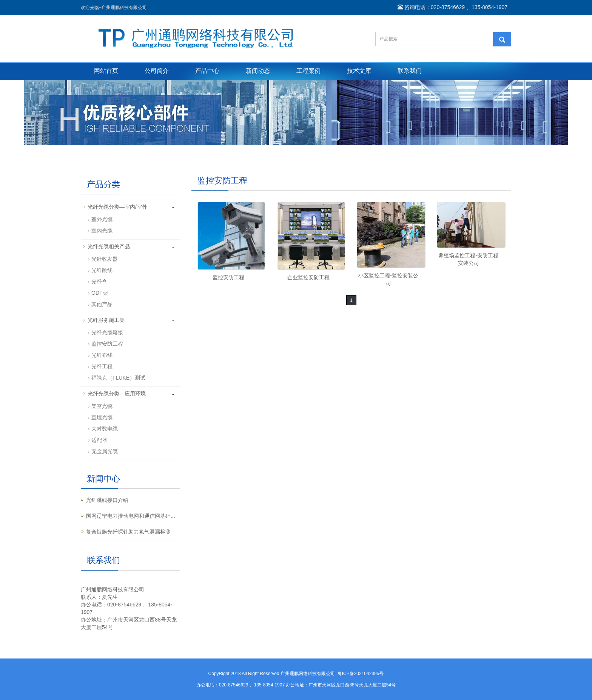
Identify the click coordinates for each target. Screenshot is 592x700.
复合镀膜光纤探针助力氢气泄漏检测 (128, 532)
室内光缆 (102, 231)
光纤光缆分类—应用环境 (117, 394)
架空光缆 (102, 406)
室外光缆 (102, 219)
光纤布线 (102, 355)
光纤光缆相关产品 (109, 246)
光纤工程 (102, 366)
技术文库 (359, 71)
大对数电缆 (105, 429)
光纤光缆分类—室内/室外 (117, 207)
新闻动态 (258, 71)
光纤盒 (99, 282)
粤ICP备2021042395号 (361, 674)
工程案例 (308, 71)
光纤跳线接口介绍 (107, 500)
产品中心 (207, 71)
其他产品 (102, 304)
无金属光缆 (105, 451)
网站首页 (106, 71)
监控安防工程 (228, 277)
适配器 (99, 440)
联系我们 (410, 71)
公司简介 (157, 71)
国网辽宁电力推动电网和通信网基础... (131, 516)
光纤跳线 (102, 270)
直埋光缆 (102, 417)
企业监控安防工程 (308, 277)
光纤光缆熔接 (107, 332)
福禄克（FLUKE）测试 (118, 378)
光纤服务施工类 (106, 320)
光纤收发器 (105, 259)
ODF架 (100, 293)
